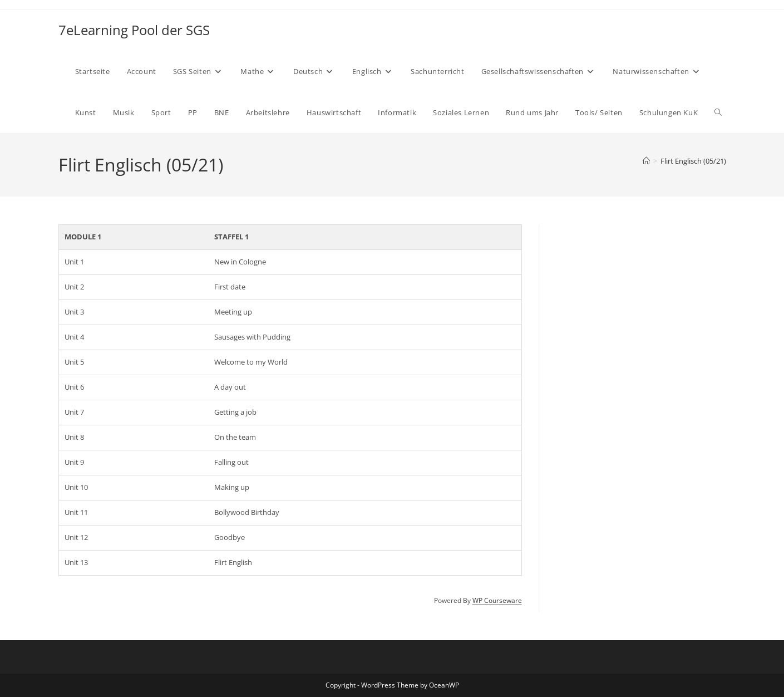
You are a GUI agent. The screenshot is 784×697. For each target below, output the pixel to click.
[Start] (646, 161)
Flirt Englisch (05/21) (693, 161)
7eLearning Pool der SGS (134, 30)
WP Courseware (497, 600)
